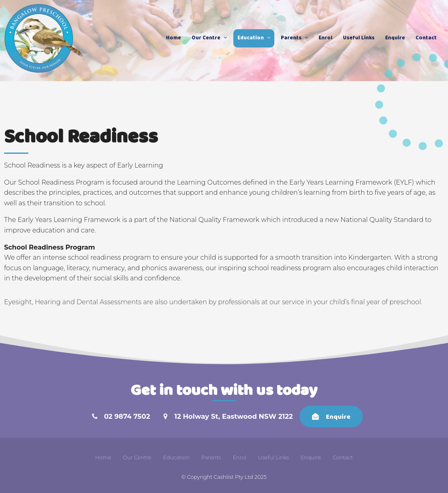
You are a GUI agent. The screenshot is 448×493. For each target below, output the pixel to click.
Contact (426, 38)
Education (251, 38)
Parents (291, 38)
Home (173, 38)
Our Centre (206, 38)
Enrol (325, 38)
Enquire (395, 38)
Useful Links (359, 38)
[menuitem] (103, 458)
